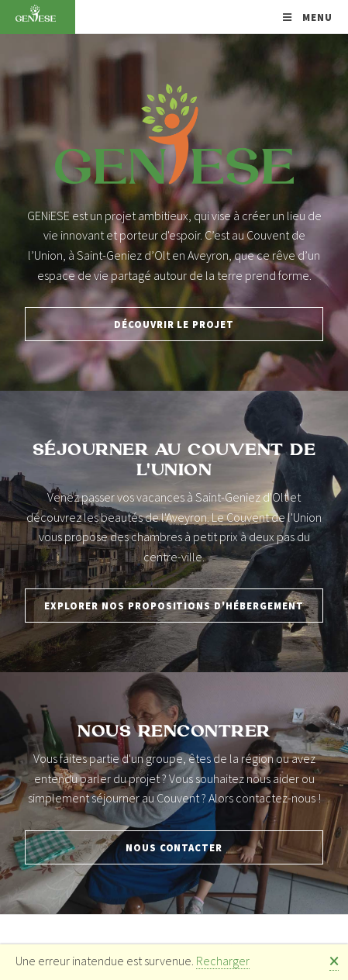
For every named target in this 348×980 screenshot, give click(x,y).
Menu (316, 17)
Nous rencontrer (174, 732)
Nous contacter (174, 847)
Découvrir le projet (174, 324)
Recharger (223, 961)
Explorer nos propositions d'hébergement (174, 606)
